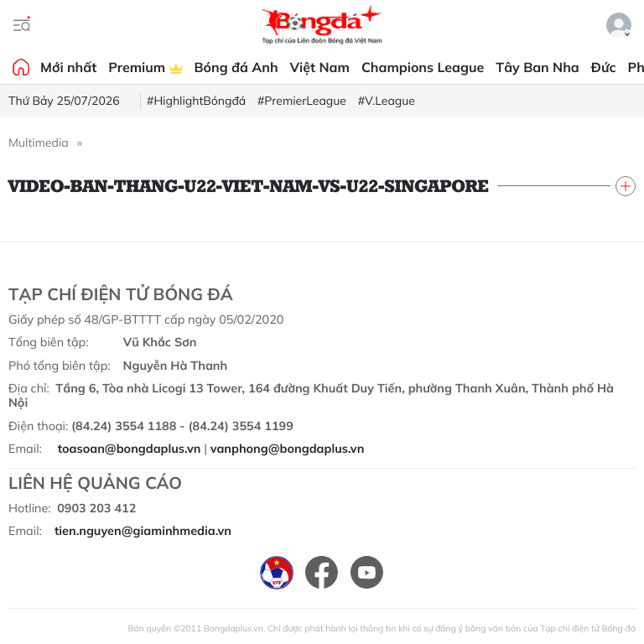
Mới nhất (68, 67)
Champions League (423, 67)
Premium (145, 67)
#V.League (387, 101)
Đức (604, 67)
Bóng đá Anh (236, 67)
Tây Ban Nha (538, 67)
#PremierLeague (302, 101)
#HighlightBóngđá (196, 101)
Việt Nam (320, 67)
